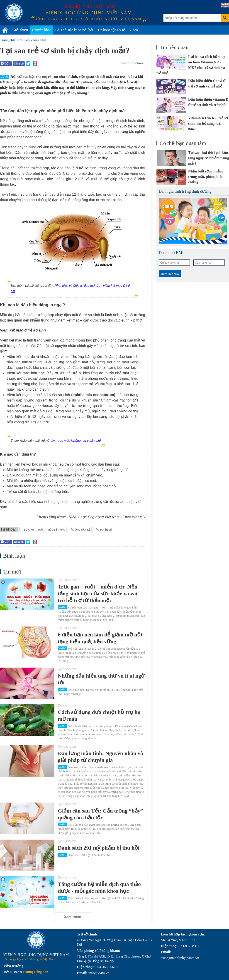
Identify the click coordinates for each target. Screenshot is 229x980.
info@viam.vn (99, 973)
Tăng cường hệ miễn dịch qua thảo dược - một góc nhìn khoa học (99, 888)
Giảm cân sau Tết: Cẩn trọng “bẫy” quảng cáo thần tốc (100, 814)
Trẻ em (141, 63)
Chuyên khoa (42, 30)
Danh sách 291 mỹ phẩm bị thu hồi (99, 848)
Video (134, 30)
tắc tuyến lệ (103, 530)
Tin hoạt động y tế (111, 30)
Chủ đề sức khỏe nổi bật (74, 30)
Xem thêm (73, 917)
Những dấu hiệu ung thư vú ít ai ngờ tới (101, 679)
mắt (41, 530)
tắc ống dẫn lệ (80, 530)
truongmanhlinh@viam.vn (180, 958)
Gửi (5, 64)
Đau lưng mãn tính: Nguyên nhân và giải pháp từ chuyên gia (100, 757)
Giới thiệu (20, 30)
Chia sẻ (19, 64)
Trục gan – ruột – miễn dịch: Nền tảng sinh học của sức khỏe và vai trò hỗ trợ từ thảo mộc (98, 593)
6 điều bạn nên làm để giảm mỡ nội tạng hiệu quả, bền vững (100, 638)
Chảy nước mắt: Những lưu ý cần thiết (74, 441)
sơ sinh (29, 530)
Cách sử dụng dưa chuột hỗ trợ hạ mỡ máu (99, 716)
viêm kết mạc (56, 530)
